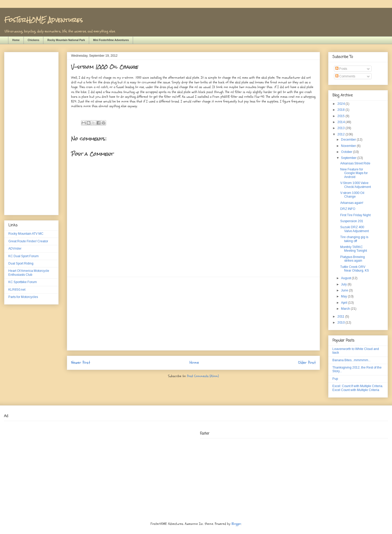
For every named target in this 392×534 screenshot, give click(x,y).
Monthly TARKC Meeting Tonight (354, 249)
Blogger (236, 524)
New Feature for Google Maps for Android (354, 173)
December (349, 140)
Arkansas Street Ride (355, 163)
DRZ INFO (348, 209)
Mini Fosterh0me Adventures (111, 40)
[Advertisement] (193, 314)
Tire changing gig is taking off (354, 239)
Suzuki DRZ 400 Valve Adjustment (354, 229)
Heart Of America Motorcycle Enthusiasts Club (29, 273)
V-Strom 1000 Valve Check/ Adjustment (356, 185)
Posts (341, 69)
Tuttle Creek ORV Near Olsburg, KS (355, 269)
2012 (341, 134)
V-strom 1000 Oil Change (352, 195)
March (346, 309)
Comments (345, 76)
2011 (341, 317)
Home (16, 40)
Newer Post (81, 363)
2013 (341, 128)
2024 (341, 104)
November (349, 146)
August (346, 278)
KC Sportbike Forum (23, 282)
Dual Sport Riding (21, 263)
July (344, 284)
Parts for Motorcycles (23, 297)
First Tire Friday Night (355, 215)
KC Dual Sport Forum (24, 256)
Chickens (33, 40)
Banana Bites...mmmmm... (351, 360)
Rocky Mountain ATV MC (26, 234)
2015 (341, 116)
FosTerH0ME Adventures (43, 20)
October (347, 152)
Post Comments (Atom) (203, 376)
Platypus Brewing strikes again (353, 259)
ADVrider (15, 249)
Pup (335, 379)
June (345, 290)
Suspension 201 (352, 221)
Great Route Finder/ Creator (28, 241)
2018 (341, 110)
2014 (341, 122)
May (344, 296)
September (349, 158)
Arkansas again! (352, 203)
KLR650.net (17, 290)
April (345, 303)
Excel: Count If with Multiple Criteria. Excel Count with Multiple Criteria (358, 388)
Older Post (307, 363)
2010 (341, 323)
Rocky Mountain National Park (66, 40)
